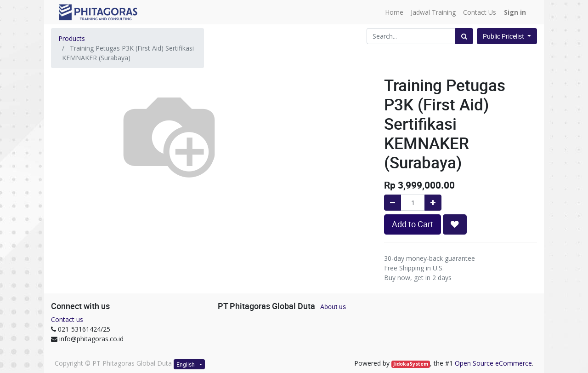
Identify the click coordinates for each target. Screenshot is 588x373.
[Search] (464, 36)
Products (72, 38)
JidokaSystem (411, 364)
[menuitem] (394, 12)
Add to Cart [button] (413, 224)
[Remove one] (393, 203)
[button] (455, 224)
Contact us (67, 319)
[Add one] (433, 203)
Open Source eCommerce (493, 363)
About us (333, 307)
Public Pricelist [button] (504, 36)
